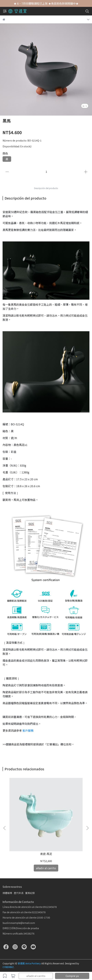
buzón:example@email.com (19, 923)
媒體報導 (7, 893)
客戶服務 (28, 730)
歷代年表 (19, 893)
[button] (87, 828)
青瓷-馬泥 (46, 854)
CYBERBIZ (8, 967)
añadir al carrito (36, 976)
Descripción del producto (46, 188)
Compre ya (72, 976)
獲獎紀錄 (30, 893)
